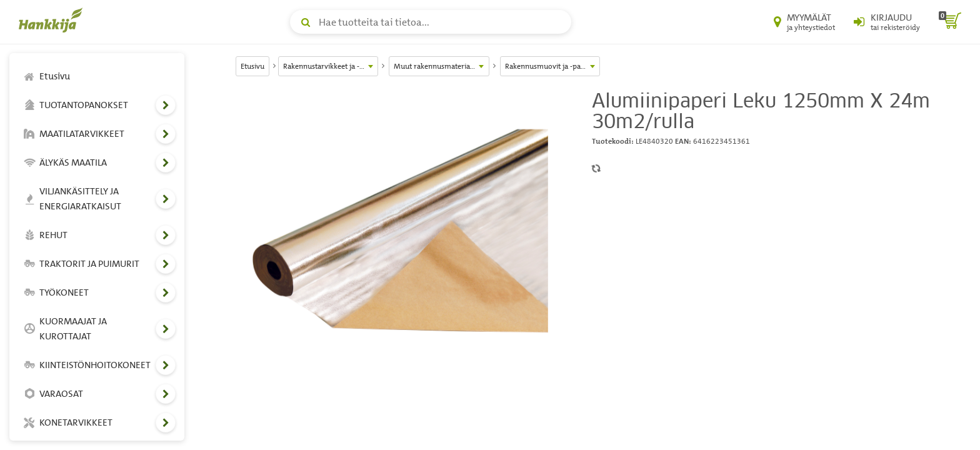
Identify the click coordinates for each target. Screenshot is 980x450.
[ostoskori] (950, 22)
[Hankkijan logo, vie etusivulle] (53, 20)
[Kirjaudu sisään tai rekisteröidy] (887, 22)
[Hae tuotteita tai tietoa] (431, 22)
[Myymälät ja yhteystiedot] (804, 22)
